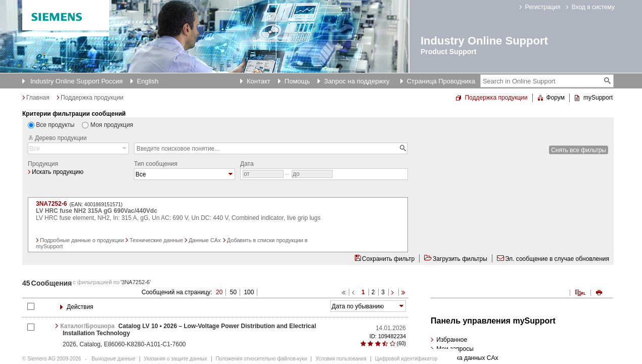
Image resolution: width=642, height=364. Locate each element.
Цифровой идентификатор (406, 359)
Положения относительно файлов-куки (262, 359)
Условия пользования (341, 359)
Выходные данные (113, 359)
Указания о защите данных (176, 359)
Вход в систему (593, 7)
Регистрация (543, 7)
